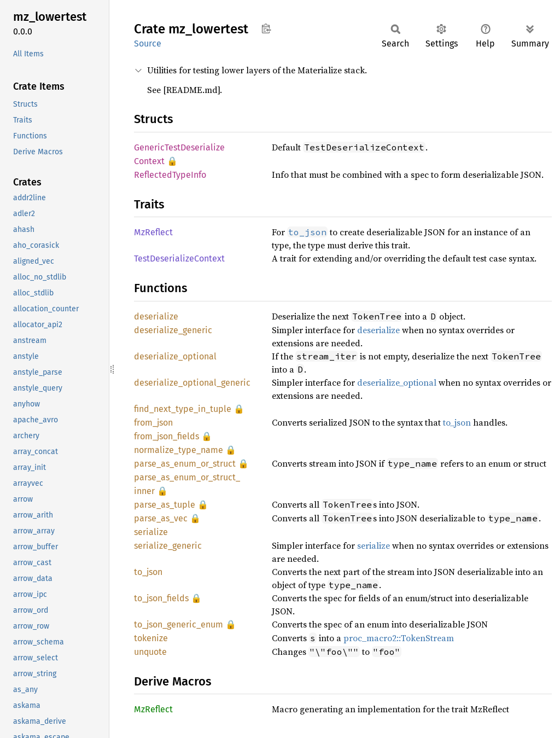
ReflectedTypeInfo (170, 175)
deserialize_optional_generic (192, 383)
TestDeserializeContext (179, 258)
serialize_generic (168, 546)
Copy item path (266, 28)
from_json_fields (167, 436)
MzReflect (153, 232)
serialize (151, 532)
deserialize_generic (173, 330)
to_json (457, 422)
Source (148, 43)
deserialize (156, 316)
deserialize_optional (175, 356)
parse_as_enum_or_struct (185, 464)
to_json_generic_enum (179, 624)
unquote (150, 652)
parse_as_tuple (165, 505)
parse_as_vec (161, 518)
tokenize (151, 638)
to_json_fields (161, 598)
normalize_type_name (179, 450)
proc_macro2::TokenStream (399, 638)
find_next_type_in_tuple (183, 409)
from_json (153, 423)
